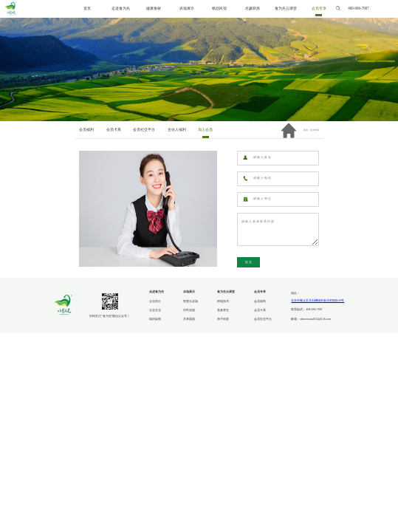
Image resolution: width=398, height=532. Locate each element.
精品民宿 (219, 8)
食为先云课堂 (286, 8)
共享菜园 (189, 319)
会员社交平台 (263, 319)
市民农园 (189, 310)
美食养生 (223, 310)
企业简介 (155, 301)
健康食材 (154, 8)
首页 (87, 8)
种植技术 (223, 301)
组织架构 (155, 319)
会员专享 (319, 8)
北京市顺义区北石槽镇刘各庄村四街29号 (318, 301)
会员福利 (260, 301)
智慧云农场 (191, 301)
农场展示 (187, 8)
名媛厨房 (253, 8)
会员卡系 (260, 310)
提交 (249, 262)
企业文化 (155, 310)
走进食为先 (121, 8)
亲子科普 (223, 319)
